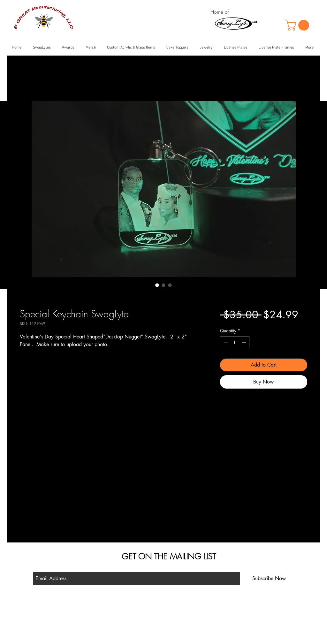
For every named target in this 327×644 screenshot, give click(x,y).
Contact (104, 625)
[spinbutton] (235, 342)
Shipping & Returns (114, 616)
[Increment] (244, 342)
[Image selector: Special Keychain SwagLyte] (157, 285)
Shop (102, 607)
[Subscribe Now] (269, 579)
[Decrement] (225, 342)
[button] (298, 25)
